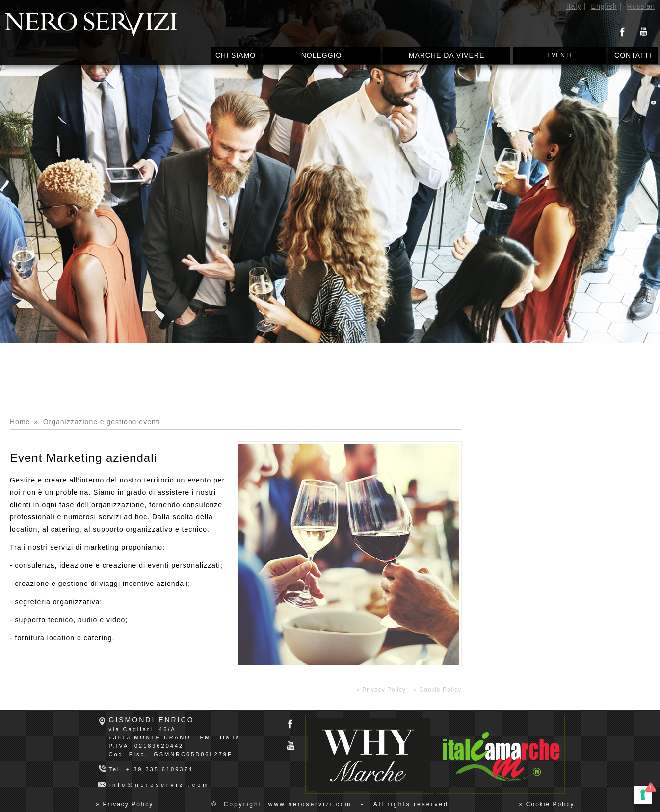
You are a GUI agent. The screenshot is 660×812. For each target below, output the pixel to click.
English (604, 6)
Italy (574, 6)
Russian (641, 6)
